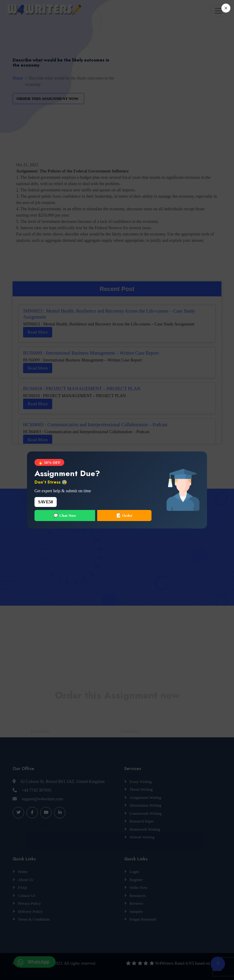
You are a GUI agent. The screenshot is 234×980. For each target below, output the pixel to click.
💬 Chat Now (65, 515)
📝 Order (124, 515)
